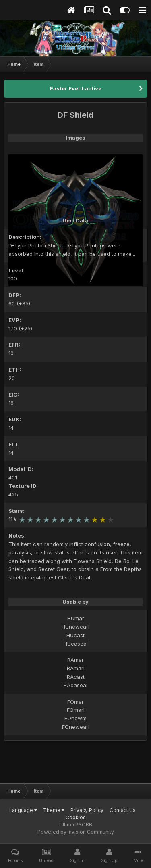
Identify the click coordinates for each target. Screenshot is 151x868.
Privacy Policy (87, 810)
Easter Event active (76, 88)
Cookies (76, 817)
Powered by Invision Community (76, 832)
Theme (54, 810)
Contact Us (123, 810)
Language (23, 810)
